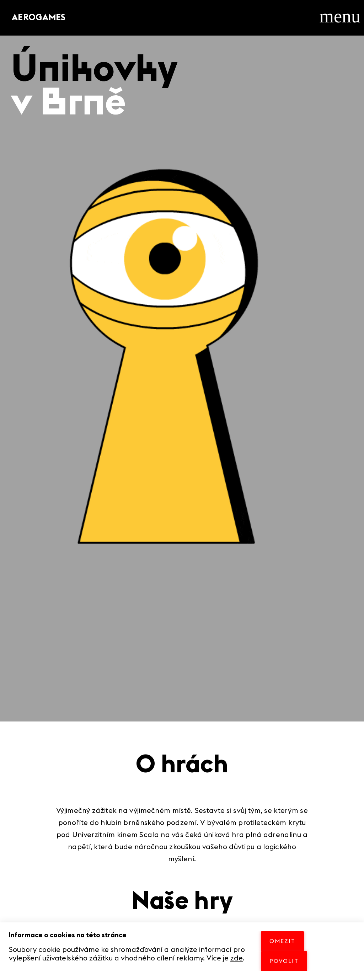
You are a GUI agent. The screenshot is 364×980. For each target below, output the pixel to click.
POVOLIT (284, 961)
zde (237, 958)
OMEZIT (282, 941)
